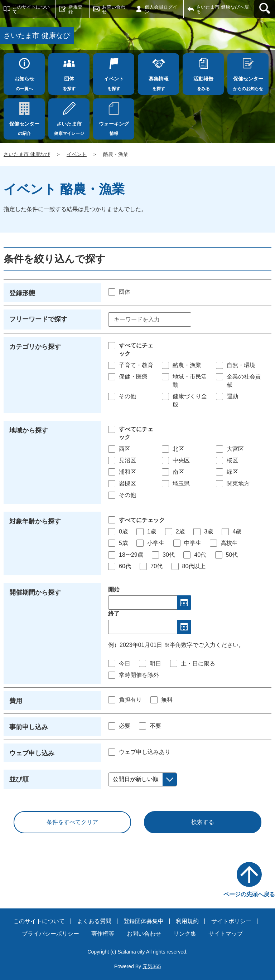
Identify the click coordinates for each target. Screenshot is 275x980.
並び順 (19, 779)
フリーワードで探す (38, 319)
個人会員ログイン (161, 9)
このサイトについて (31, 9)
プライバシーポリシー (50, 934)
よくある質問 (94, 921)
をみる (203, 82)
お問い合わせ (114, 9)
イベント (77, 154)
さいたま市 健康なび (27, 154)
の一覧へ (24, 82)
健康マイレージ (69, 127)
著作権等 (103, 934)
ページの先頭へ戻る (249, 894)
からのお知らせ (248, 82)
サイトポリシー (231, 921)
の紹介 (24, 127)
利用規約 (187, 921)
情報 (114, 127)
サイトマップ (226, 934)
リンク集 (185, 934)
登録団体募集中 (144, 921)
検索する (203, 822)
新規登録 (75, 9)
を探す (69, 82)
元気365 (152, 966)
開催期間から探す (35, 593)
